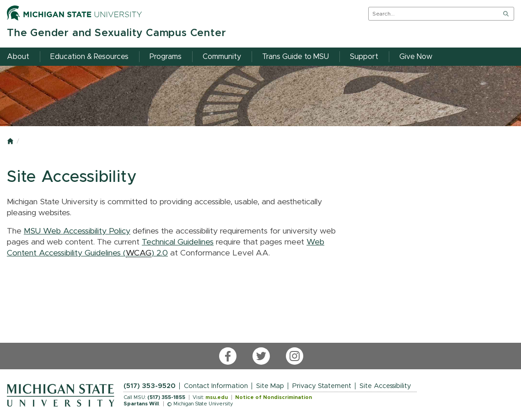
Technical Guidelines (178, 242)
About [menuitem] (18, 57)
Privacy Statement (322, 386)
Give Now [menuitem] (416, 57)
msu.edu (217, 397)
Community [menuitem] (222, 57)
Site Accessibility (385, 386)
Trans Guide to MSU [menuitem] (295, 57)
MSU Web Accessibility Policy (77, 231)
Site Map (270, 386)
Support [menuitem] (364, 57)
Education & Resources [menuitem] (89, 57)
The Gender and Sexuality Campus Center (116, 33)
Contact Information (216, 386)
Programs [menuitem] (166, 57)
